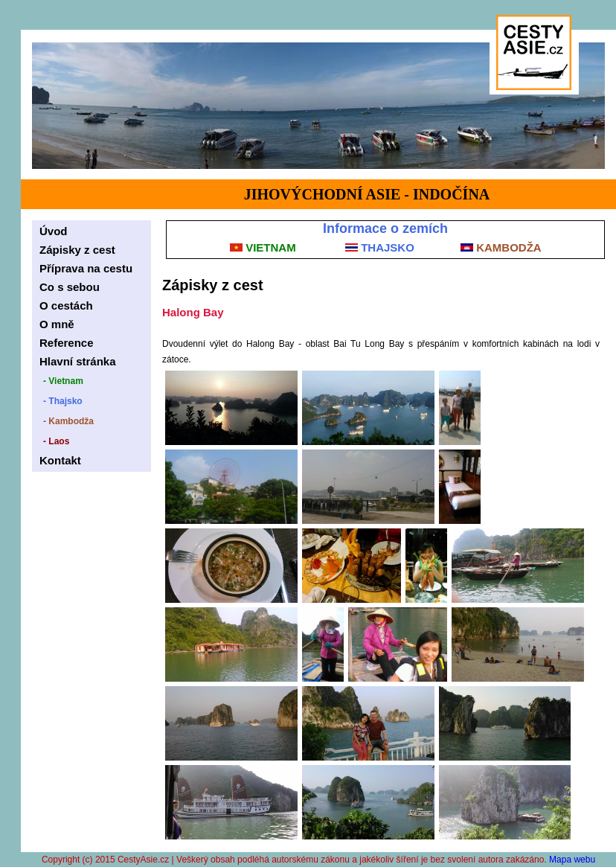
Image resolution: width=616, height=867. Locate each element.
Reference (67, 343)
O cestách (66, 305)
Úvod (54, 231)
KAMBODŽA (501, 247)
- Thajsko (63, 401)
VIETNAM (263, 247)
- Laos (56, 441)
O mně (57, 324)
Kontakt (60, 460)
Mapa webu (572, 860)
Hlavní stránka (78, 361)
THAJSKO (380, 247)
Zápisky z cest (77, 250)
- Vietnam (63, 381)
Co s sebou (70, 287)
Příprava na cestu (86, 268)
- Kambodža (68, 421)
